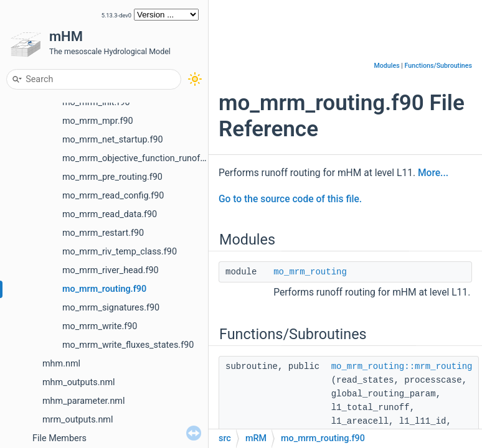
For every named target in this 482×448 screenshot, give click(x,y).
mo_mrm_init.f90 (96, 102)
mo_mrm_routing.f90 (104, 289)
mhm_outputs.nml (79, 382)
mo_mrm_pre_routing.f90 (112, 177)
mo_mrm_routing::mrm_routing (402, 366)
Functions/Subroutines (438, 66)
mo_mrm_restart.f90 (103, 233)
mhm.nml (61, 364)
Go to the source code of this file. (290, 199)
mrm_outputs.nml (78, 420)
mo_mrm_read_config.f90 (113, 196)
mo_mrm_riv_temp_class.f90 (120, 252)
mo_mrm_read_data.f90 (110, 214)
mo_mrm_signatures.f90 (111, 308)
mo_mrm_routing (310, 272)
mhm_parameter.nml (83, 401)
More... (433, 173)
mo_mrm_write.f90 (100, 326)
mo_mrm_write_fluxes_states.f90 (128, 345)
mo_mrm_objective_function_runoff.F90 (141, 158)
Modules (386, 66)
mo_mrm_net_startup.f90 (113, 140)
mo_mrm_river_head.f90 (111, 270)
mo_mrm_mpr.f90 (98, 121)
